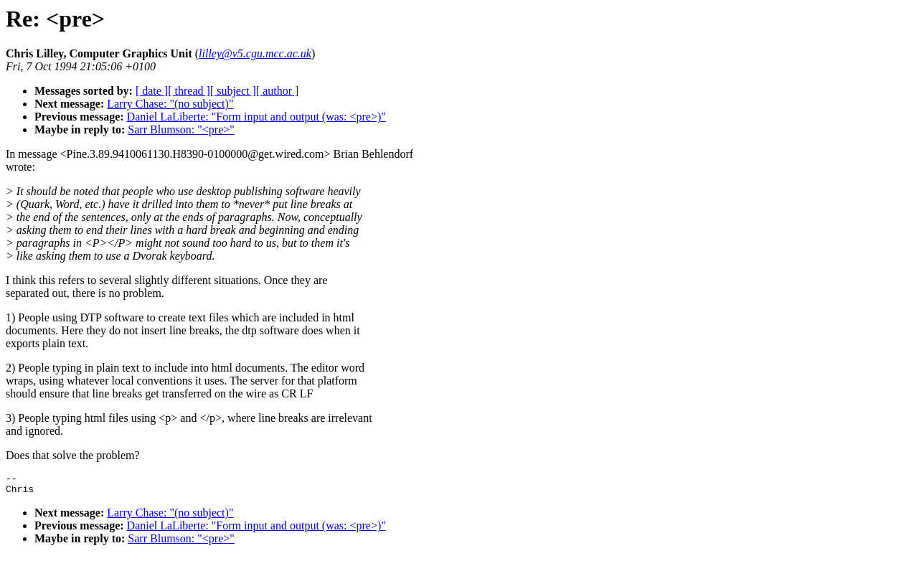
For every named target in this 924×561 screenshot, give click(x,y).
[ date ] (152, 91)
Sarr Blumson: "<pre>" (181, 129)
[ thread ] (189, 91)
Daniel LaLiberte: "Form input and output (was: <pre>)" (256, 117)
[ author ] (278, 91)
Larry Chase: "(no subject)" (170, 104)
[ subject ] (233, 91)
